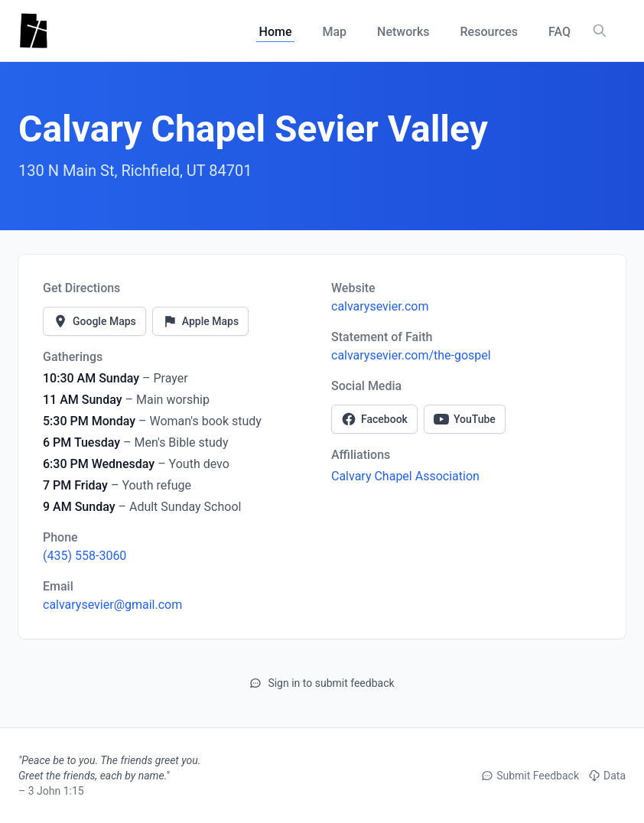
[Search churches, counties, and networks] (600, 31)
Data (607, 776)
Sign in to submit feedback (322, 683)
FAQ (559, 32)
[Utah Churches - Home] (33, 31)
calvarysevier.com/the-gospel (411, 355)
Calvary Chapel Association (405, 476)
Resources (490, 32)
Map (334, 32)
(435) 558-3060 (85, 556)
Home (276, 32)
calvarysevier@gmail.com (112, 605)
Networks (403, 32)
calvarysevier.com (380, 306)
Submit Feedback (530, 776)
